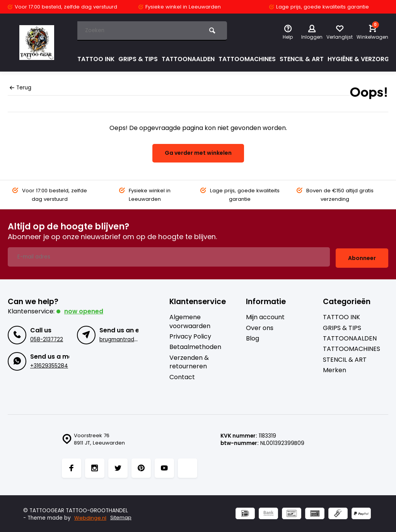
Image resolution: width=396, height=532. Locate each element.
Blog (253, 337)
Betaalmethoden (195, 346)
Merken (335, 369)
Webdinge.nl (90, 517)
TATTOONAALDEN (189, 59)
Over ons (260, 327)
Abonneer (362, 257)
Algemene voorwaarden (190, 320)
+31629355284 (49, 364)
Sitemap (121, 517)
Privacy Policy (190, 335)
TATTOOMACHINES (248, 59)
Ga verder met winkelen (198, 153)
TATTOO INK (96, 59)
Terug (20, 88)
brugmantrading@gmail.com (137, 338)
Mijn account (265, 316)
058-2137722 (46, 338)
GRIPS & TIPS (138, 59)
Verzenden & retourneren (189, 361)
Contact (182, 376)
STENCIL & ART (304, 59)
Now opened (84, 310)
